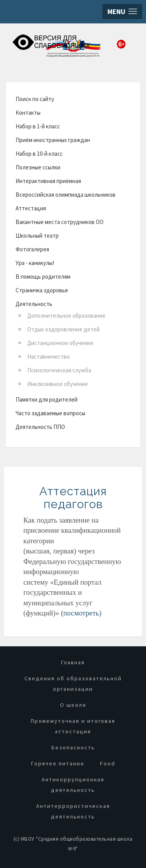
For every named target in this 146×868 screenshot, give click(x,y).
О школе (73, 705)
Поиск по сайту (35, 99)
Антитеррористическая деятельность (73, 811)
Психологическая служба (59, 370)
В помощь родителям (43, 277)
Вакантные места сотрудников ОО (60, 222)
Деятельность (34, 304)
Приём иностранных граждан (53, 140)
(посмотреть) (81, 613)
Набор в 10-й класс (39, 154)
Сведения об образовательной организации (73, 684)
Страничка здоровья (42, 290)
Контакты (28, 113)
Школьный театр (37, 236)
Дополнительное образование (66, 316)
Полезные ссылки (38, 167)
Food (108, 763)
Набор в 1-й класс (38, 126)
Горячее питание (58, 763)
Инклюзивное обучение (58, 384)
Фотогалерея (32, 249)
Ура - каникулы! (35, 263)
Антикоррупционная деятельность (73, 785)
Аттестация (31, 208)
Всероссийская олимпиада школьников (66, 195)
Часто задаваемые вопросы (50, 413)
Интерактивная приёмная (48, 181)
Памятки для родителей (47, 399)
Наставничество (48, 357)
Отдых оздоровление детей (63, 329)
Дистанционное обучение (60, 343)
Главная (73, 662)
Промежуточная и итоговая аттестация (73, 726)
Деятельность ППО (40, 427)
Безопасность (73, 747)
